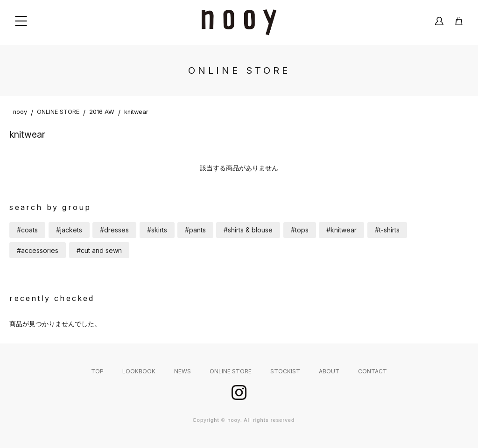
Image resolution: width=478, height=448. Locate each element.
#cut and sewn (99, 250)
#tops (300, 230)
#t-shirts (387, 230)
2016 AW (102, 112)
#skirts (157, 230)
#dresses (114, 230)
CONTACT (373, 371)
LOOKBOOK (139, 371)
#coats (27, 230)
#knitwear (341, 230)
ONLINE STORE (58, 112)
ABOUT (329, 371)
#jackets (69, 230)
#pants (195, 230)
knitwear (136, 112)
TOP (97, 371)
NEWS (183, 371)
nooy (20, 112)
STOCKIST (285, 371)
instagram (239, 392)
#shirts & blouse (248, 230)
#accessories (38, 250)
